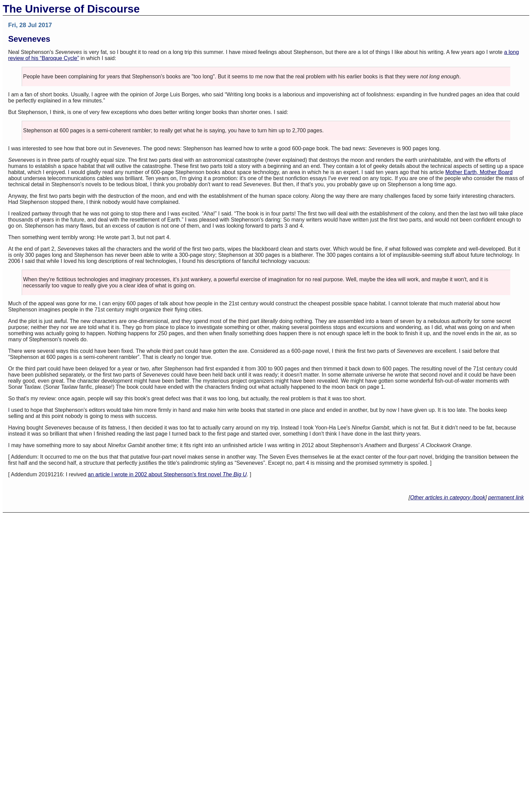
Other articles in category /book (448, 497)
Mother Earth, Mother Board (479, 172)
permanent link (506, 497)
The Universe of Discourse (71, 9)
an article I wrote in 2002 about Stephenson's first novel (167, 474)
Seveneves (29, 39)
